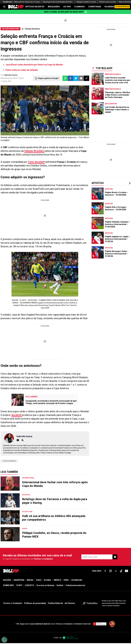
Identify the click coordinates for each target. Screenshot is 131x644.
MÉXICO (57, 580)
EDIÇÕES (7, 580)
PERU (66, 580)
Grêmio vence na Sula (107, 2)
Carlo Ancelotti (36, 162)
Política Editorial (55, 603)
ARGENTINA (19, 580)
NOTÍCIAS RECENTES (35, 7)
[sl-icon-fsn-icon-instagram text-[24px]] (111, 571)
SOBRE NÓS (8, 585)
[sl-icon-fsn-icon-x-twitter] (116, 571)
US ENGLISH (77, 580)
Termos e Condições (43, 559)
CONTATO (29, 585)
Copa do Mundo (9, 461)
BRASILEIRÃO (54, 7)
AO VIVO (67, 7)
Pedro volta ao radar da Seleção (22, 70)
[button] (70, 78)
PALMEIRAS (110, 7)
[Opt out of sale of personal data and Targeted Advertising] (4, 640)
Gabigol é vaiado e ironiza (86, 2)
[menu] (4, 7)
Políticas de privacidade (35, 603)
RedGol (60, 585)
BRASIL (30, 580)
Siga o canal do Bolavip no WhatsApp (65, 12)
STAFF (19, 585)
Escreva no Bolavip (45, 585)
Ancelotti (17, 415)
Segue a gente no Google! (48, 78)
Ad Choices (70, 603)
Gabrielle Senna (11, 75)
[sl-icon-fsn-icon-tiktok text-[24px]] (121, 571)
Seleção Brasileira (33, 29)
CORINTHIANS (95, 7)
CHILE (39, 580)
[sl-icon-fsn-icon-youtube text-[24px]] (127, 571)
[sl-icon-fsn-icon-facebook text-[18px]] (105, 571)
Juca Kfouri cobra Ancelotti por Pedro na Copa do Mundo (34, 65)
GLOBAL (48, 580)
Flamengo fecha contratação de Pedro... (58, 2)
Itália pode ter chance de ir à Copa (27, 2)
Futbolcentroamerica (75, 585)
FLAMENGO (80, 7)
